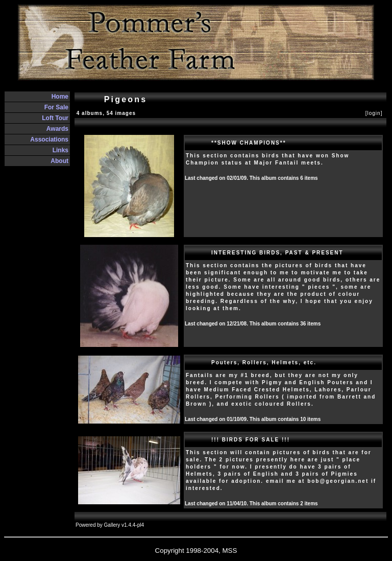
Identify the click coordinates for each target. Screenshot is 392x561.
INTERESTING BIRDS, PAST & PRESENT (277, 253)
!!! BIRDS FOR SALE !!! (251, 440)
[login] (374, 113)
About (59, 161)
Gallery (112, 525)
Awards (57, 129)
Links (60, 150)
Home (60, 97)
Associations (49, 139)
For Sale (56, 107)
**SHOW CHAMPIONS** (249, 143)
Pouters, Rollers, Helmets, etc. (264, 363)
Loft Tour (55, 118)
